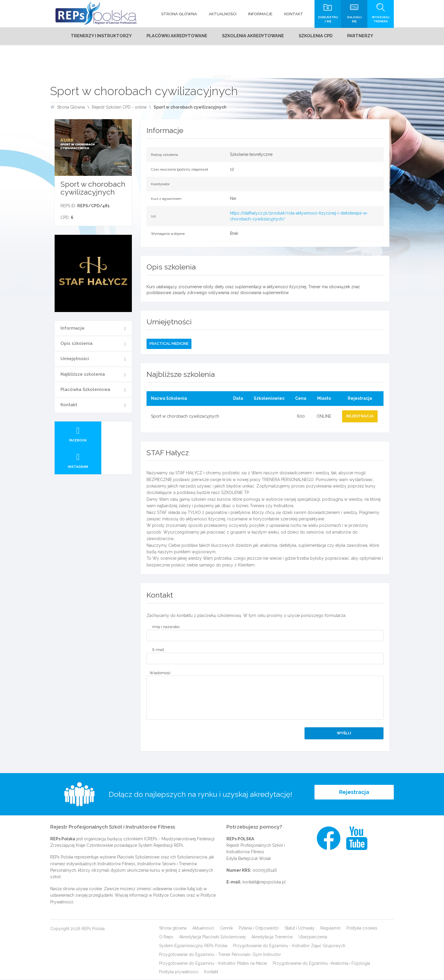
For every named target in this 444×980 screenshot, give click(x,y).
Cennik (226, 929)
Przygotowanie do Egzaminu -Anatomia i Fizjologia (321, 964)
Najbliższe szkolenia (83, 375)
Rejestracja (354, 795)
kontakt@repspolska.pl (264, 883)
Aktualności (203, 929)
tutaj (191, 889)
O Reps (166, 937)
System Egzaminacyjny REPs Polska (193, 946)
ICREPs (151, 839)
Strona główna (173, 929)
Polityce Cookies (169, 896)
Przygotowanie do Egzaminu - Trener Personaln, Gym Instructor (220, 955)
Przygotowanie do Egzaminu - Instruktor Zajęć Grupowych (289, 946)
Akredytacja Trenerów (272, 937)
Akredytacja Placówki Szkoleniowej (212, 937)
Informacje (73, 329)
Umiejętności (75, 359)
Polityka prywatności (179, 972)
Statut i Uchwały (300, 929)
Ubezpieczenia (313, 937)
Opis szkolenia (76, 344)
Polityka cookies (362, 929)
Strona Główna (71, 108)
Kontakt (69, 405)
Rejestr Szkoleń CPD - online (119, 108)
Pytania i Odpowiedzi (259, 929)
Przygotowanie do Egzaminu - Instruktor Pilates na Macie (213, 964)
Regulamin (331, 929)
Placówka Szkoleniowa (85, 390)
